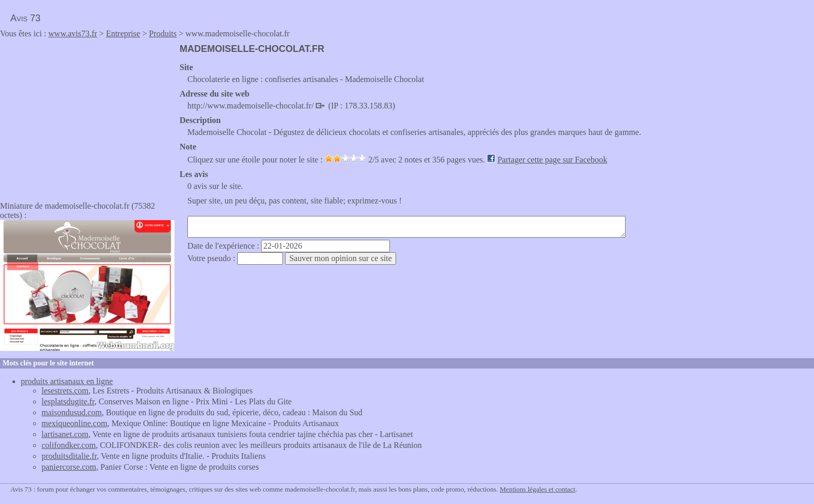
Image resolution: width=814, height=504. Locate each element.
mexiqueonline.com (74, 423)
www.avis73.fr (73, 33)
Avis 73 (25, 18)
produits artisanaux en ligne (67, 381)
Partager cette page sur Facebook (552, 160)
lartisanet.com (65, 434)
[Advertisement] (87, 116)
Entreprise (123, 33)
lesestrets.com (65, 391)
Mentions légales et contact (538, 489)
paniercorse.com (69, 467)
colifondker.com (69, 445)
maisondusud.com (72, 412)
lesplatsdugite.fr (68, 401)
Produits (163, 33)
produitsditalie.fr (69, 456)
